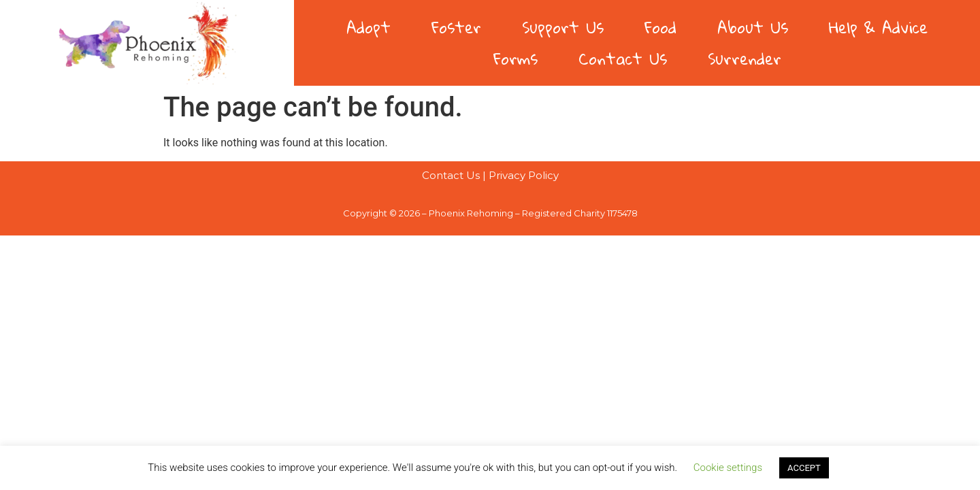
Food (660, 27)
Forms (516, 59)
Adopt (369, 27)
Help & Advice (878, 27)
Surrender (745, 59)
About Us (753, 27)
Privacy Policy (524, 175)
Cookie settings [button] (728, 468)
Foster (456, 27)
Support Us (563, 27)
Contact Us (623, 59)
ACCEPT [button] (804, 468)
